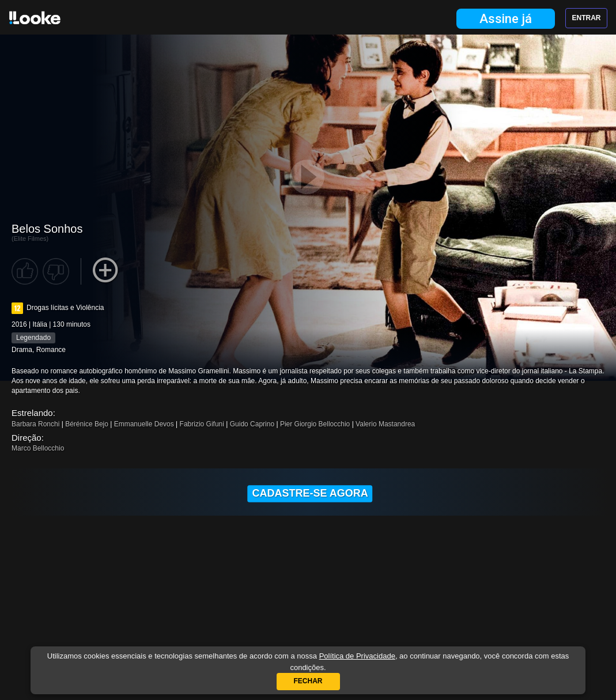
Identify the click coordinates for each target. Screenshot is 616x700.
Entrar (587, 18)
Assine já (506, 19)
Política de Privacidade (357, 656)
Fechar (308, 681)
